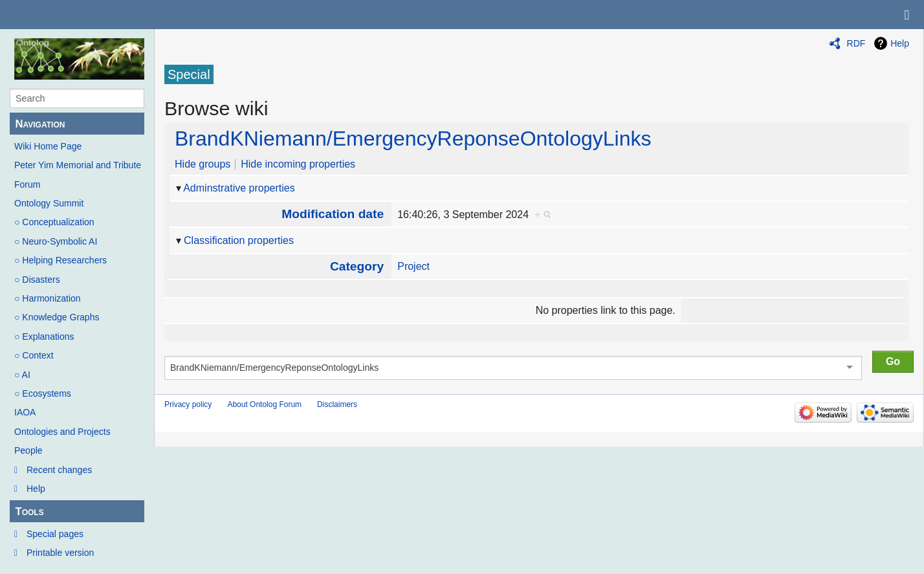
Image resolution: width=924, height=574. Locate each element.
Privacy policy (188, 404)
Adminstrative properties (239, 188)
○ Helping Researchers (60, 260)
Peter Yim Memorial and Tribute (78, 165)
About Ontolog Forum (264, 404)
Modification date (333, 214)
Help (36, 489)
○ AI (22, 375)
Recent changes (59, 470)
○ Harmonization (48, 298)
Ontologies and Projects (62, 432)
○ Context (34, 355)
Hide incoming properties (298, 164)
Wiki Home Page (48, 146)
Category (357, 266)
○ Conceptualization (54, 222)
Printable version (60, 553)
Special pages (55, 534)
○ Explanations (44, 337)
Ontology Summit (49, 203)
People (28, 450)
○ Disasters (37, 280)
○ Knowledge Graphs (57, 317)
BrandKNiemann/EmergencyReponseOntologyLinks (413, 138)
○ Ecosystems (43, 393)
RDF (856, 43)
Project (413, 266)
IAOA (25, 412)
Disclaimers (337, 404)
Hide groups (203, 164)
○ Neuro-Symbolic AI (56, 241)
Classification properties (239, 240)
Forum (27, 184)
